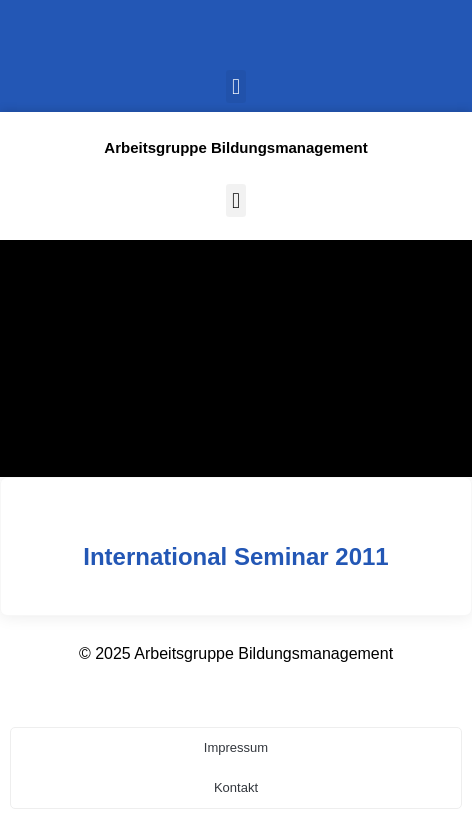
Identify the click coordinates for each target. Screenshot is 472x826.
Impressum (236, 747)
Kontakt (236, 787)
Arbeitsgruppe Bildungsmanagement (235, 147)
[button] (235, 86)
